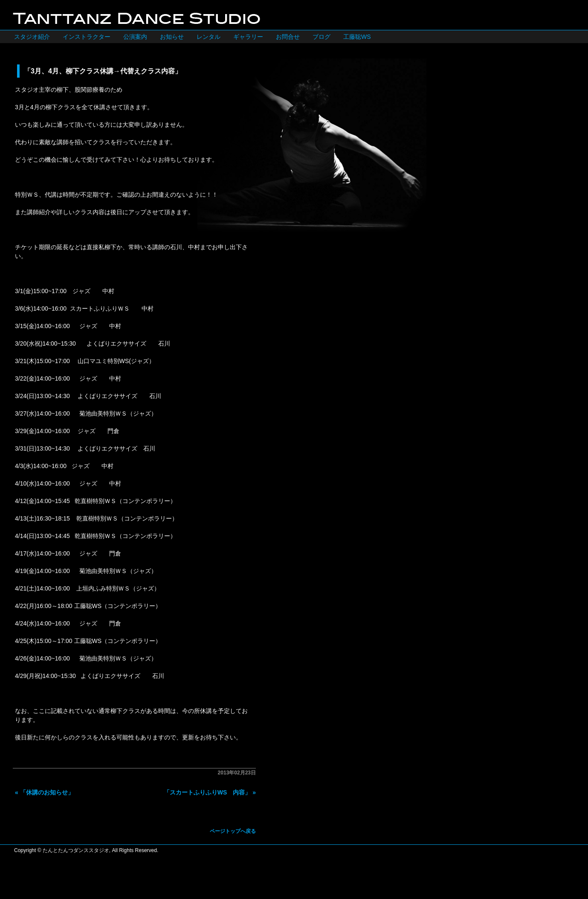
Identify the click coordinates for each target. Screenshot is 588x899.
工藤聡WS (357, 37)
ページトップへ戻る (233, 831)
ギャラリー (248, 37)
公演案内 (135, 37)
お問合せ (288, 37)
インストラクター (87, 37)
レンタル (209, 37)
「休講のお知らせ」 (47, 792)
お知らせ (172, 37)
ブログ (322, 37)
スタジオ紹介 (32, 37)
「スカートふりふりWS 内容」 (207, 792)
